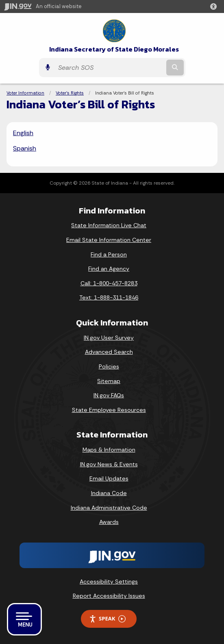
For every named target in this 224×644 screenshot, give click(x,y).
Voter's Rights (70, 93)
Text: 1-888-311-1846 (109, 297)
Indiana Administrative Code (109, 508)
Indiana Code (109, 493)
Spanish (25, 148)
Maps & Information (109, 450)
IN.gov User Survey (109, 338)
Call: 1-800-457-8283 (109, 283)
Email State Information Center (109, 240)
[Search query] (109, 68)
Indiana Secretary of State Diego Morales (114, 49)
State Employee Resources (109, 410)
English (23, 133)
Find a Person (109, 254)
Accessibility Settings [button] (109, 582)
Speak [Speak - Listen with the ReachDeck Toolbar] (107, 619)
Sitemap (109, 381)
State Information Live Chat (109, 225)
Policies (109, 366)
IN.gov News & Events (109, 464)
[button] (215, 6)
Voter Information (25, 93)
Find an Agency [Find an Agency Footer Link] (109, 269)
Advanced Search (109, 352)
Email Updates (109, 478)
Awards (109, 522)
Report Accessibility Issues (109, 596)
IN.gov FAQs (109, 395)
